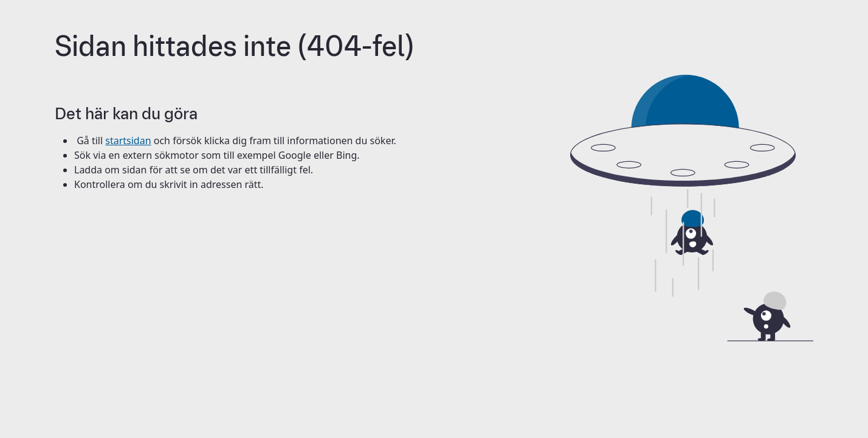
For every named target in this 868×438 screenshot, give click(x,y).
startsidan (128, 141)
